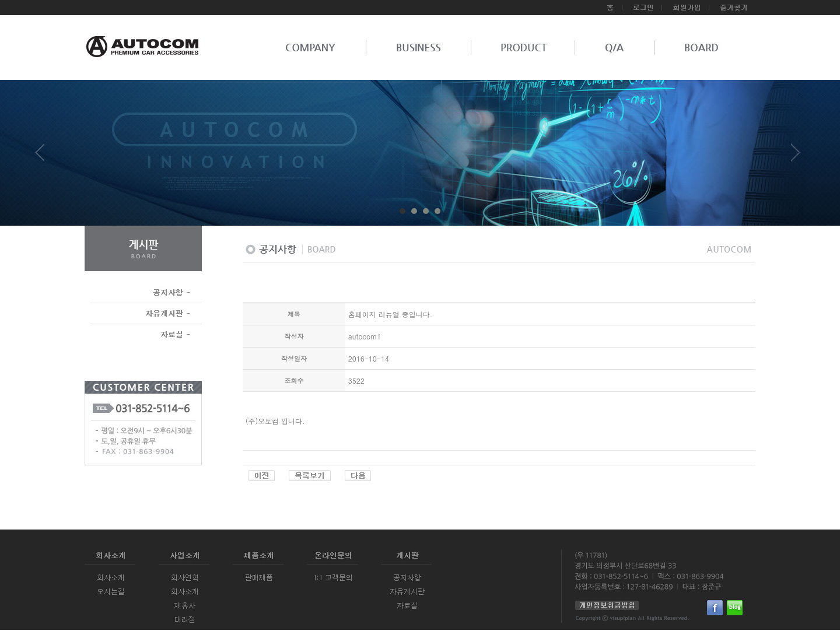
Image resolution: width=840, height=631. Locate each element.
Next (796, 157)
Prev (44, 157)
